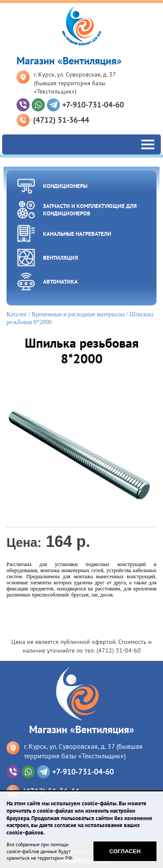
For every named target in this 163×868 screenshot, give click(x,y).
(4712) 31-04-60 (119, 650)
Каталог (17, 314)
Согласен (125, 851)
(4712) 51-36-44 (61, 120)
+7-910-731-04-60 (93, 105)
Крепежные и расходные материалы (78, 314)
